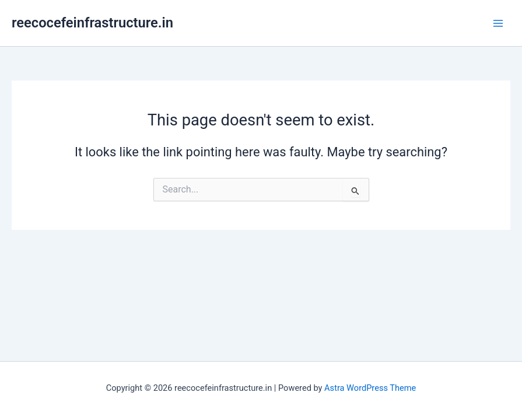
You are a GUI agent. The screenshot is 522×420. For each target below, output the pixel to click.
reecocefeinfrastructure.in (92, 23)
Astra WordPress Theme (370, 388)
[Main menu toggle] (498, 23)
